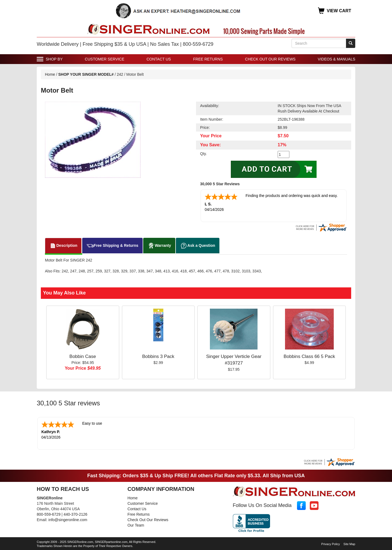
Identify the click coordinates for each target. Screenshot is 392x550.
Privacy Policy (330, 543)
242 (120, 74)
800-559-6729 (49, 513)
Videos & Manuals (336, 59)
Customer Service (105, 59)
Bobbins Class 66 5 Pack (309, 356)
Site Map (349, 543)
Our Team (136, 524)
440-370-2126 (76, 513)
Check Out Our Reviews (270, 59)
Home (50, 74)
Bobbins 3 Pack (158, 356)
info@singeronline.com (68, 519)
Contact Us (159, 59)
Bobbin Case (83, 356)
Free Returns (208, 59)
